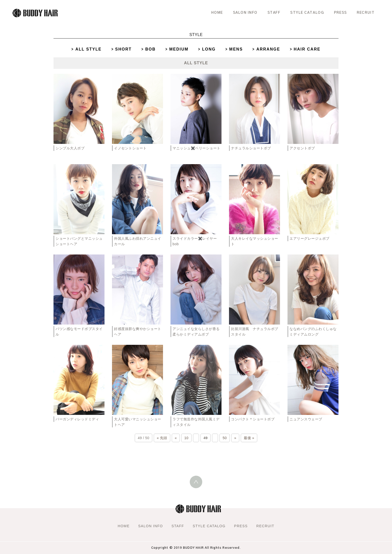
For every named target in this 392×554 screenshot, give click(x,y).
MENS (236, 49)
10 (186, 438)
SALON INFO (240, 13)
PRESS (339, 13)
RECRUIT (365, 13)
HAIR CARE (307, 49)
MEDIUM (179, 49)
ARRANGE (268, 49)
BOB (150, 49)
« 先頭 (162, 438)
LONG (209, 49)
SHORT (123, 49)
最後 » (249, 438)
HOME (211, 13)
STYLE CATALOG (304, 13)
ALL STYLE (88, 49)
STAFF (270, 13)
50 (225, 438)
